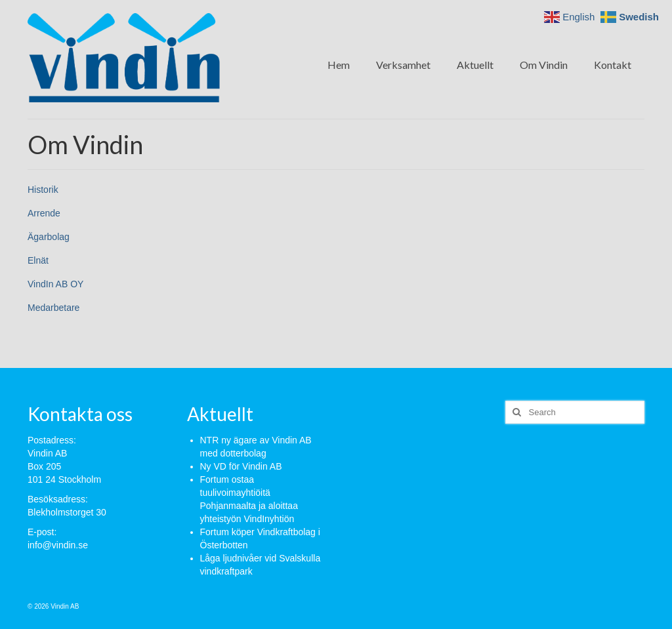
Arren (39, 213)
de (55, 213)
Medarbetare (53, 308)
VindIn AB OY (55, 284)
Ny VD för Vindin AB (241, 466)
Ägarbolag (49, 237)
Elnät (38, 260)
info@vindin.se (58, 545)
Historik (43, 190)
